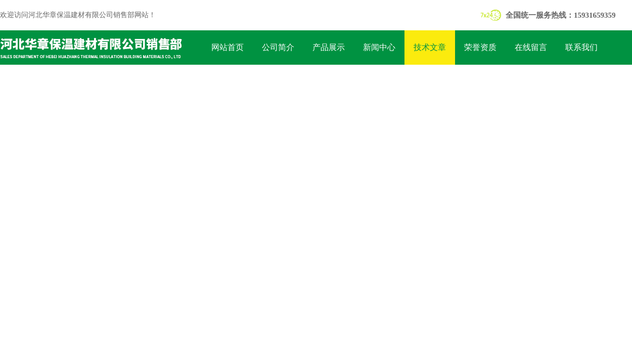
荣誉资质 (480, 47)
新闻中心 (379, 47)
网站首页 (228, 47)
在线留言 (531, 47)
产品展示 (329, 47)
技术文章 (430, 47)
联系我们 (581, 47)
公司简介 (278, 47)
